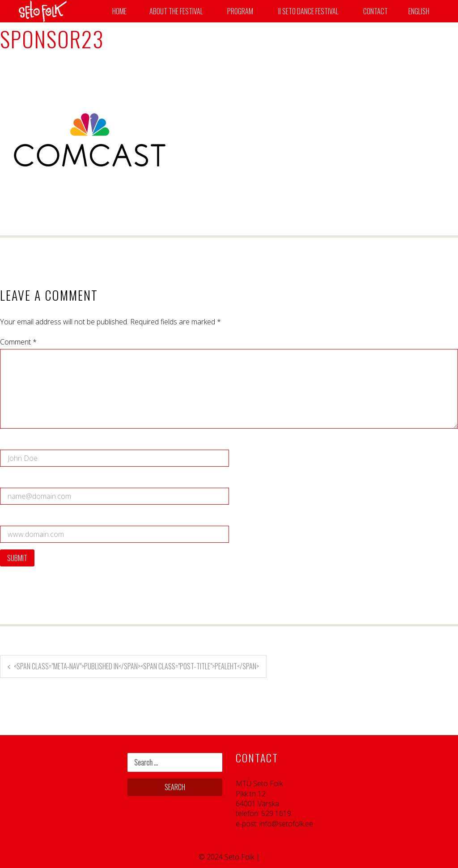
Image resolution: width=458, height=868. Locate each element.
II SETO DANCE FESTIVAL (308, 11)
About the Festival (176, 11)
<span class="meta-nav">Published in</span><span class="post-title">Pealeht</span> (136, 666)
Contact (375, 11)
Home (119, 11)
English (419, 11)
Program (240, 11)
